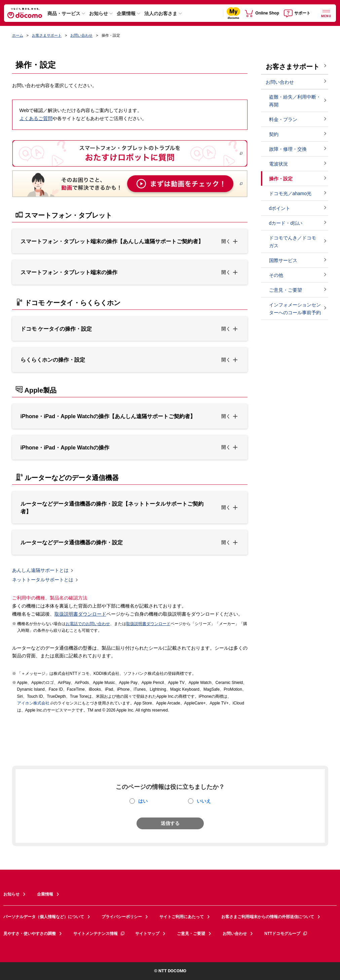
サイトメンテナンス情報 (99, 934)
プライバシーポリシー (122, 917)
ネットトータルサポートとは (43, 580)
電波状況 (278, 164)
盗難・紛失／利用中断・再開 (295, 101)
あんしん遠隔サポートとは (40, 570)
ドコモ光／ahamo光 (290, 193)
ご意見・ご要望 (286, 290)
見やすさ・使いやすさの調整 (30, 934)
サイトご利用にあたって (182, 917)
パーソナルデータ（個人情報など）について (44, 917)
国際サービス (283, 260)
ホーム (18, 35)
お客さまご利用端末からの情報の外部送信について (268, 917)
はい (143, 801)
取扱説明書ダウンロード (80, 614)
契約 (274, 134)
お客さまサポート (47, 35)
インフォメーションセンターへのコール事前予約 (295, 309)
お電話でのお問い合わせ (88, 624)
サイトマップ (147, 934)
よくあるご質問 (36, 118)
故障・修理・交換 (288, 149)
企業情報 (126, 13)
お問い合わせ (81, 35)
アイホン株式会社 (33, 703)
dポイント (280, 208)
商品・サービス (64, 13)
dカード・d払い (286, 223)
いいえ (204, 801)
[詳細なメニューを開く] (326, 13)
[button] (130, 241)
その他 (276, 275)
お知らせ (99, 13)
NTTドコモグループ (286, 934)
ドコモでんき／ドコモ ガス (293, 242)
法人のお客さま (161, 13)
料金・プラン (283, 119)
